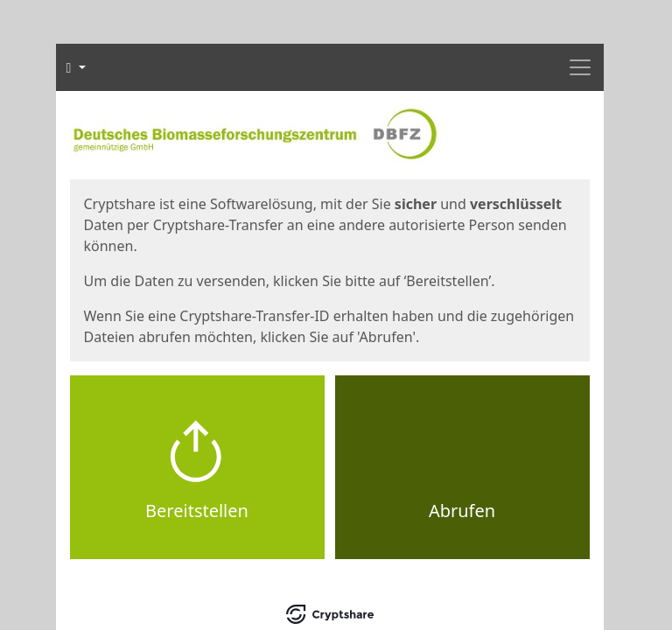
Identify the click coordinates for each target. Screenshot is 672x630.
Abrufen (462, 511)
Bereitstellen (197, 511)
